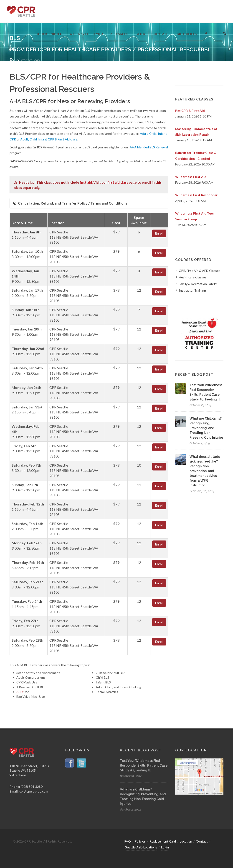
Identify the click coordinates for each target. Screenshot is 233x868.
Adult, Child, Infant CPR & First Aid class (49, 139)
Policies (140, 841)
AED (20, 692)
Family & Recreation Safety (198, 284)
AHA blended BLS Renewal (149, 147)
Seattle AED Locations (141, 847)
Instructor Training (192, 290)
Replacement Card (163, 841)
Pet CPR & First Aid (190, 111)
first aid (86, 182)
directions (18, 775)
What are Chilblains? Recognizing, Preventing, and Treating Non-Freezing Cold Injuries (206, 428)
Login (165, 847)
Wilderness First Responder (196, 195)
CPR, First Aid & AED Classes (200, 271)
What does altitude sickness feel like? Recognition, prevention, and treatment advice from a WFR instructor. (205, 471)
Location (186, 841)
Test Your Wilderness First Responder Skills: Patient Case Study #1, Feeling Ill (144, 765)
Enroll (159, 233)
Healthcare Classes (193, 277)
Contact (202, 841)
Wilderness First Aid (191, 177)
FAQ (128, 841)
